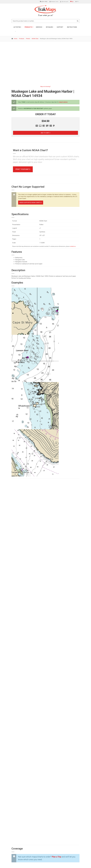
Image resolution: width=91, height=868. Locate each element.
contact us (73, 246)
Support (60, 27)
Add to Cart (46, 133)
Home (16, 39)
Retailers (49, 27)
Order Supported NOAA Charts (31, 203)
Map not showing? (45, 86)
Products (28, 27)
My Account (64, 2)
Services (39, 27)
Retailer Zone (54, 2)
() (72, 2)
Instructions (72, 27)
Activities (17, 27)
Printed (28, 39)
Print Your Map (23, 169)
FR (77, 2)
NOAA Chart (35, 39)
